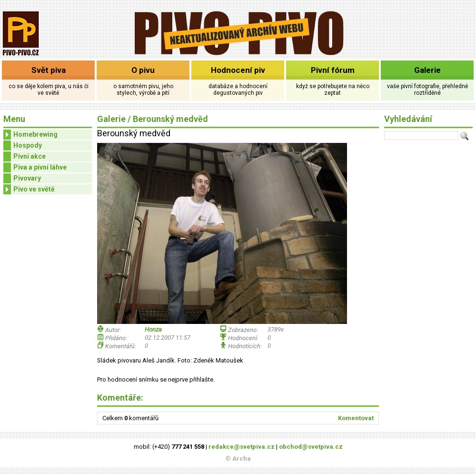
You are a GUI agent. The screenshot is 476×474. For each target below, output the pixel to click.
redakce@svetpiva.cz (242, 447)
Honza (153, 329)
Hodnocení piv (238, 70)
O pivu (143, 70)
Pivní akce (30, 156)
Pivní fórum (333, 70)
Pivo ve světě (29, 189)
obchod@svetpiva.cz (311, 447)
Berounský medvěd (170, 119)
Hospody (28, 145)
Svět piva (49, 70)
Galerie (427, 70)
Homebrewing (30, 135)
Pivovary (27, 178)
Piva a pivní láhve (40, 167)
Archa (242, 459)
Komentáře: (120, 398)
